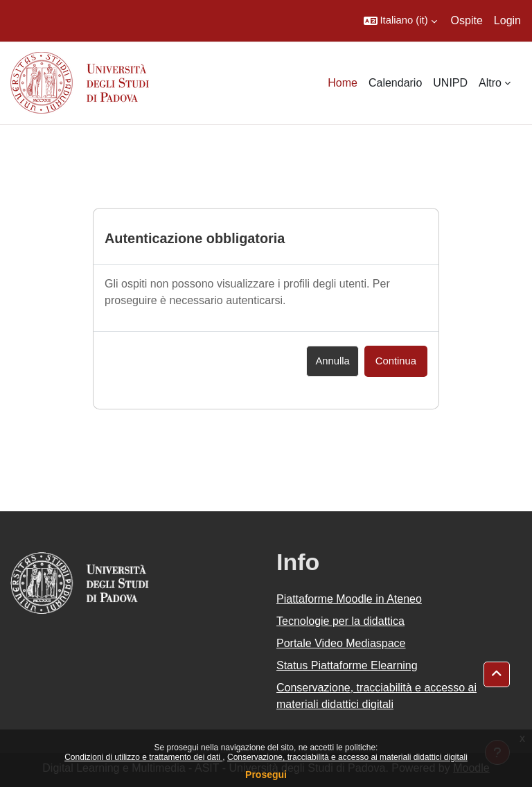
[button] (400, 21)
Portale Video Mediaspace (341, 643)
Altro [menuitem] (490, 83)
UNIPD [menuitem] (450, 83)
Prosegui (266, 775)
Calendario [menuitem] (395, 83)
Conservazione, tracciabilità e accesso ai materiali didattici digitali (347, 757)
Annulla (332, 361)
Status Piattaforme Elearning (347, 665)
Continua (396, 361)
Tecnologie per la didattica (340, 621)
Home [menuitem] (343, 83)
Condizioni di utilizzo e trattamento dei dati (143, 757)
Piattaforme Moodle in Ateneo (349, 599)
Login (507, 20)
